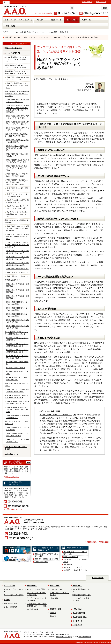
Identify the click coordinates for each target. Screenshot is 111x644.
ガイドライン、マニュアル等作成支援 (75, 561)
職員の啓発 (64, 32)
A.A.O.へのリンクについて (14, 595)
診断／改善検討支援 (71, 557)
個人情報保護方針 (79, 613)
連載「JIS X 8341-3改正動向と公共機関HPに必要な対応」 (16, 135)
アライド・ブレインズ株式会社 (42, 632)
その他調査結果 (32, 609)
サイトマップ (101, 2)
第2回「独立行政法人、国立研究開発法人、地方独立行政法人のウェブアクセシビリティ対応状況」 (18, 109)
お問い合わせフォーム (14, 509)
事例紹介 (53, 616)
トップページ (18, 37)
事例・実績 (104, 542)
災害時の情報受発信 (13, 280)
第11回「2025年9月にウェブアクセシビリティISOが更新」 (18, 207)
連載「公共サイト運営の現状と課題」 (17, 385)
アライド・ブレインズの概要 (14, 590)
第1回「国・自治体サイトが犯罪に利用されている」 (18, 78)
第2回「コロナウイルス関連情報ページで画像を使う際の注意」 (18, 237)
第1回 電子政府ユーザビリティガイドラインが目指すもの (18, 403)
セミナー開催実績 (10, 607)
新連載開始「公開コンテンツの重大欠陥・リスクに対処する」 (17, 72)
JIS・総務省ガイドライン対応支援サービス (75, 553)
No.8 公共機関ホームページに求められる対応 (17, 379)
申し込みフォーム (12, 477)
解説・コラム (30, 37)
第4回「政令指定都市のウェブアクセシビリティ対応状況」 (18, 123)
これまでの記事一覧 (13, 53)
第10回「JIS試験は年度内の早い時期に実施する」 (18, 201)
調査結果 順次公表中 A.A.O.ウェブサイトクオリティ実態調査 (17, 66)
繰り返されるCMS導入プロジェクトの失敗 (17, 423)
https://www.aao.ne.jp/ (64, 637)
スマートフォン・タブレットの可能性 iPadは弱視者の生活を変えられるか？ (17, 245)
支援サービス (92, 542)
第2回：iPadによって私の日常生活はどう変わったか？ (18, 252)
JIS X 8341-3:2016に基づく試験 (46, 559)
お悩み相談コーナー (13, 454)
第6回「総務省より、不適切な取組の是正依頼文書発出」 (18, 175)
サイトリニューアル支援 (73, 567)
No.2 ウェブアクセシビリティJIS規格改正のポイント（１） (17, 345)
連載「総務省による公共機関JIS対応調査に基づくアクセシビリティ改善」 (17, 94)
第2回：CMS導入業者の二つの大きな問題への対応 (18, 435)
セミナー (7, 600)
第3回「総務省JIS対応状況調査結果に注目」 (17, 155)
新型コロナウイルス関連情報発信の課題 (17, 221)
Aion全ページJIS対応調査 (36, 589)
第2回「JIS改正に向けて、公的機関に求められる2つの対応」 (17, 148)
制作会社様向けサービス (82, 595)
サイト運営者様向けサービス (82, 590)
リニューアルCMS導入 (49, 32)
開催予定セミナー (10, 603)
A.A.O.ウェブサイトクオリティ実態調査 (37, 594)
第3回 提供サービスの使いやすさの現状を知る (18, 417)
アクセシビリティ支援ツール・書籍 (82, 599)
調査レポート (32, 586)
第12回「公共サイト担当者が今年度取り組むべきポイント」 (17, 214)
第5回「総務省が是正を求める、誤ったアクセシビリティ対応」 (17, 168)
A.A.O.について (10, 586)
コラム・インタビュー (45, 37)
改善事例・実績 (55, 609)
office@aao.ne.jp (85, 637)
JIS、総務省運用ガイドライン (27, 32)
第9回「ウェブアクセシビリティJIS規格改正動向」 (18, 195)
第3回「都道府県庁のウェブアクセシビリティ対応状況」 (18, 117)
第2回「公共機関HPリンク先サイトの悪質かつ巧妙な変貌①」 (17, 85)
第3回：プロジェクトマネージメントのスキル (18, 441)
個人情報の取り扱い (80, 617)
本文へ (6, 2)
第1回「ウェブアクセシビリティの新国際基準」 (18, 141)
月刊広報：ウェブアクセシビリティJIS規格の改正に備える (17, 333)
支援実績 (53, 613)
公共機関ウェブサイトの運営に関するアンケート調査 (37, 605)
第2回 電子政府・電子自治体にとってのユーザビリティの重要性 (18, 410)
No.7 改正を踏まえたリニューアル (17, 373)
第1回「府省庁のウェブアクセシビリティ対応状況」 (18, 101)
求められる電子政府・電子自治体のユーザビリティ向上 (17, 397)
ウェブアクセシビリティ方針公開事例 (37, 599)
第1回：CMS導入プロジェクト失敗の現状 (18, 429)
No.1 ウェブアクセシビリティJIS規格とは (17, 339)
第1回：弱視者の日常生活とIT (17, 269)
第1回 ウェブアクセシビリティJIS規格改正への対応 (18, 391)
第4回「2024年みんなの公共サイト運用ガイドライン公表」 (18, 161)
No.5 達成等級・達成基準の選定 (17, 363)
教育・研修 (68, 565)
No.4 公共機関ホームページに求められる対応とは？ (17, 357)
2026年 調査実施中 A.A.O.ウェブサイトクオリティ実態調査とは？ (17, 59)
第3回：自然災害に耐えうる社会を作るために (18, 321)
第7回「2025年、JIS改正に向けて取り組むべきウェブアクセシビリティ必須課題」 (17, 182)
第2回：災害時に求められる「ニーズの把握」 (17, 303)
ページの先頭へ (98, 578)
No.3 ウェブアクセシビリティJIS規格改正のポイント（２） (17, 351)
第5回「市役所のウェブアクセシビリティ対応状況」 (18, 129)
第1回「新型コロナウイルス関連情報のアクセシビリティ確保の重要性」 (18, 228)
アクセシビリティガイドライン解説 (16, 448)
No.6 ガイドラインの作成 (16, 368)
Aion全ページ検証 (41, 562)
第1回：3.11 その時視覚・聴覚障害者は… (18, 285)
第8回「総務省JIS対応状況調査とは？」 (17, 189)
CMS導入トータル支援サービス (75, 570)
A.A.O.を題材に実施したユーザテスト (56, 415)
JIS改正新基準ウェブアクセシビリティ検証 (46, 555)
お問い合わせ (87, 2)
